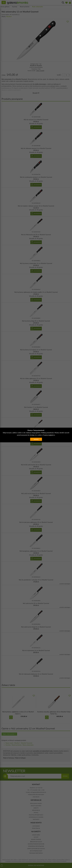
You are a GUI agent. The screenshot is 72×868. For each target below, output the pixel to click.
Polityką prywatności (48, 433)
